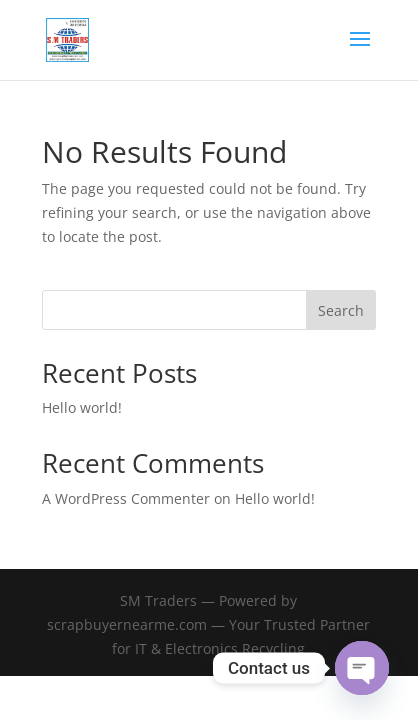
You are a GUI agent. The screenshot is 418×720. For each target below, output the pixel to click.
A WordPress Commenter (126, 498)
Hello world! (82, 407)
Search (341, 310)
